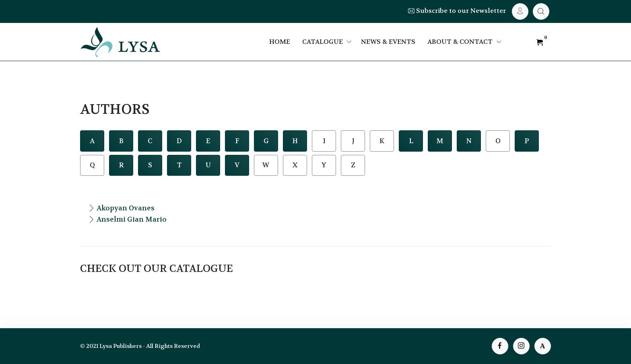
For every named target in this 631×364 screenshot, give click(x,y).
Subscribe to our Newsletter (457, 11)
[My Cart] (541, 11)
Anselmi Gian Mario (127, 219)
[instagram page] (521, 346)
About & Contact (460, 42)
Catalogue (323, 42)
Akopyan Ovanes (121, 208)
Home (280, 42)
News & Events (388, 42)
